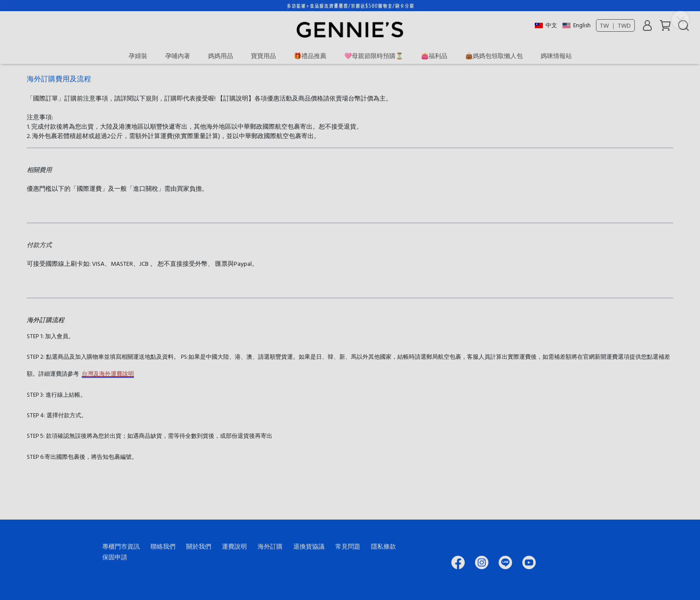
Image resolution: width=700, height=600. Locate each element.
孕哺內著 (178, 56)
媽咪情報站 (556, 56)
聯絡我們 (163, 546)
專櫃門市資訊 (121, 546)
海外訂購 (270, 546)
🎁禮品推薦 (310, 56)
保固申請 (115, 557)
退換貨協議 (309, 546)
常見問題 (348, 546)
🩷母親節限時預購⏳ (374, 56)
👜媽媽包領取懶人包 (494, 56)
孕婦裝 (138, 56)
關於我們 (199, 546)
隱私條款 (383, 546)
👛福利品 (434, 56)
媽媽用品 (221, 56)
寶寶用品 (263, 56)
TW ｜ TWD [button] (615, 25)
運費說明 (234, 546)
